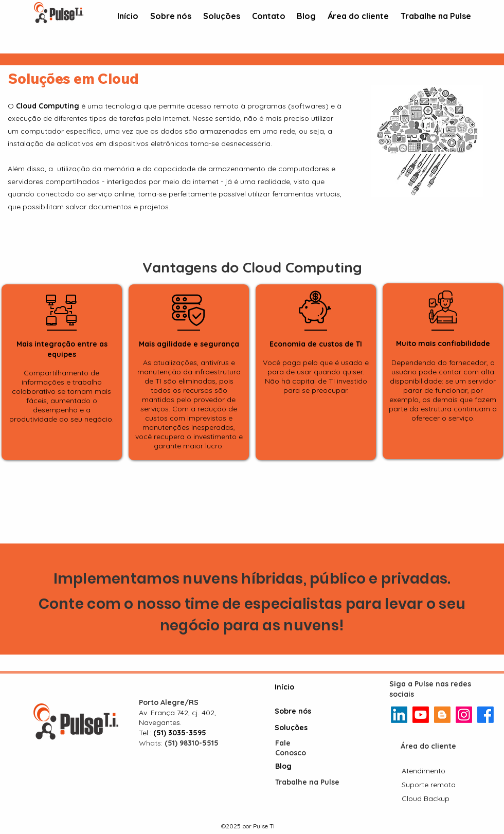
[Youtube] (421, 715)
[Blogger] (442, 715)
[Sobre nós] (295, 712)
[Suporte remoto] (430, 785)
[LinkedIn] (399, 715)
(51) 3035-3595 (180, 733)
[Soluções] (295, 728)
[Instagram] (464, 715)
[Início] (295, 687)
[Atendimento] (424, 771)
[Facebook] (485, 715)
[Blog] (295, 766)
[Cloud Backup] (427, 799)
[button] (221, 16)
